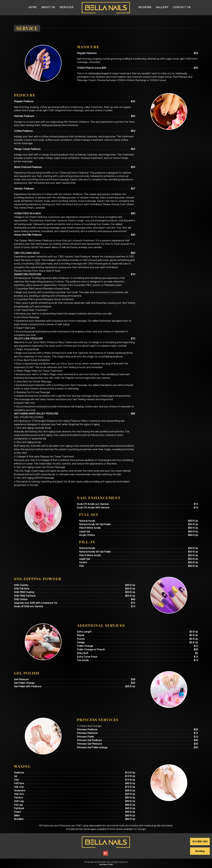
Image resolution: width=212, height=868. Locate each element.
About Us (48, 7)
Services (67, 7)
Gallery (162, 7)
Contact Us (182, 7)
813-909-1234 (200, 842)
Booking (145, 7)
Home (33, 7)
